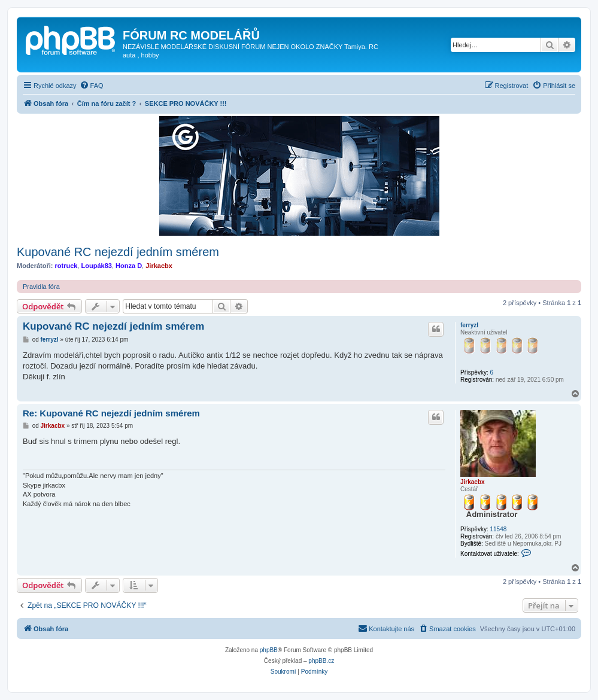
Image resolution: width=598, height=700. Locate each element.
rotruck (66, 266)
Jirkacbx (159, 266)
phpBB (269, 650)
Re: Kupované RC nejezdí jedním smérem (111, 413)
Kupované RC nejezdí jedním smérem (118, 252)
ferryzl (469, 325)
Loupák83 (97, 266)
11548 (498, 529)
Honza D (129, 266)
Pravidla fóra (41, 287)
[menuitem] (92, 86)
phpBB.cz (321, 661)
